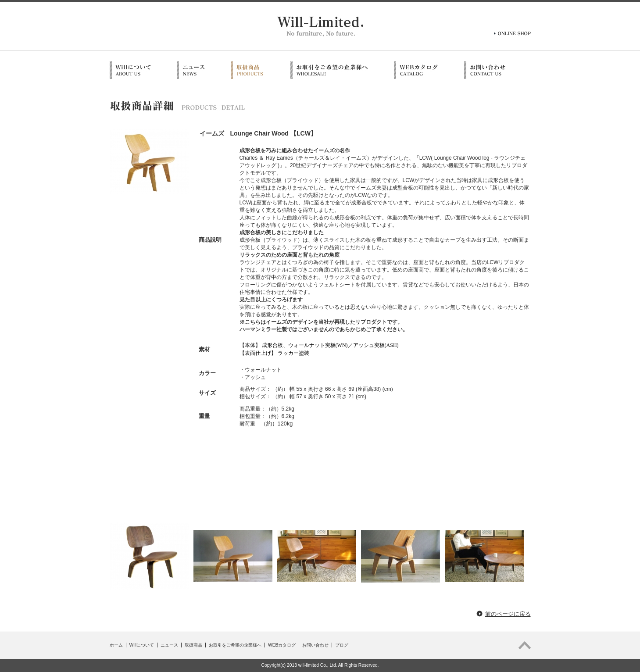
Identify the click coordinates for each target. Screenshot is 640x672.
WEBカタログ (282, 645)
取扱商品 (193, 645)
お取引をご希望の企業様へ (235, 645)
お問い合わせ (315, 645)
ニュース (169, 645)
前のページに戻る (508, 614)
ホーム (116, 645)
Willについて (142, 645)
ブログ (342, 645)
